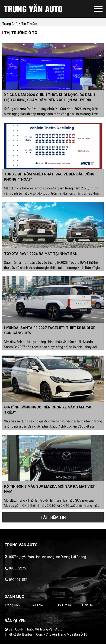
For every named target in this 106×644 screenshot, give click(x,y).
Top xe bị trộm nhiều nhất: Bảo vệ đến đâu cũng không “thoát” (49, 177)
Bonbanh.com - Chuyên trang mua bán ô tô (55, 634)
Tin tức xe (64, 605)
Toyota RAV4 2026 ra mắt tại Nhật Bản (41, 254)
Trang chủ (12, 605)
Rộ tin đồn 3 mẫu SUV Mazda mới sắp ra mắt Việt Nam (50, 489)
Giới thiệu (37, 605)
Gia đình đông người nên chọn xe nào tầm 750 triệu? (48, 410)
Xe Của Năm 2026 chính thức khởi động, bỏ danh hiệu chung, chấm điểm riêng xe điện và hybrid (50, 97)
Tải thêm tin (53, 517)
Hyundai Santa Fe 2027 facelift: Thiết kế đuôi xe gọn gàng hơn (50, 330)
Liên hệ (87, 605)
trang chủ (10, 24)
